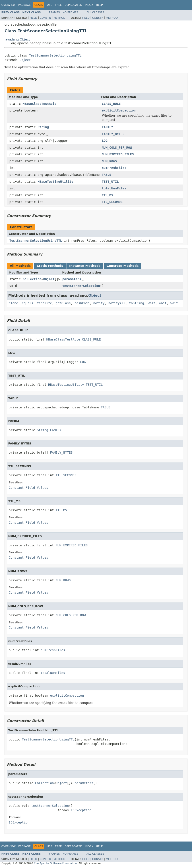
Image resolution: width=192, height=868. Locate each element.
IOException (81, 810)
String (43, 127)
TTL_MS (108, 195)
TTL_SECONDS (112, 202)
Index (89, 5)
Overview (8, 5)
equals (28, 303)
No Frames (70, 12)
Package (24, 5)
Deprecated (73, 5)
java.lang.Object (17, 39)
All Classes (95, 12)
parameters (72, 279)
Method (59, 18)
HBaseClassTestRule (39, 104)
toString (137, 303)
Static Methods (50, 266)
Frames (55, 12)
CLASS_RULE (111, 104)
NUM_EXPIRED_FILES (118, 154)
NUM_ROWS (109, 161)
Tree (58, 5)
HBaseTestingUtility (55, 182)
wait (152, 303)
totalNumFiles (114, 188)
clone (13, 303)
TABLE (107, 175)
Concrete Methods (123, 266)
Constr (45, 18)
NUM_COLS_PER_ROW (117, 148)
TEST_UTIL (110, 182)
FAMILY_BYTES (113, 134)
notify (99, 303)
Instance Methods (85, 266)
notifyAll (117, 303)
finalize (44, 303)
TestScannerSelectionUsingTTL (55, 55)
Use (50, 5)
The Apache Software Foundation (55, 863)
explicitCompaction (119, 110)
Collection (32, 279)
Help (99, 5)
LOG (105, 141)
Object (25, 60)
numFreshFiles (114, 168)
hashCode (82, 303)
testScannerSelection (81, 286)
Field (33, 18)
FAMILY (108, 127)
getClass (63, 303)
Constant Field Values (28, 488)
